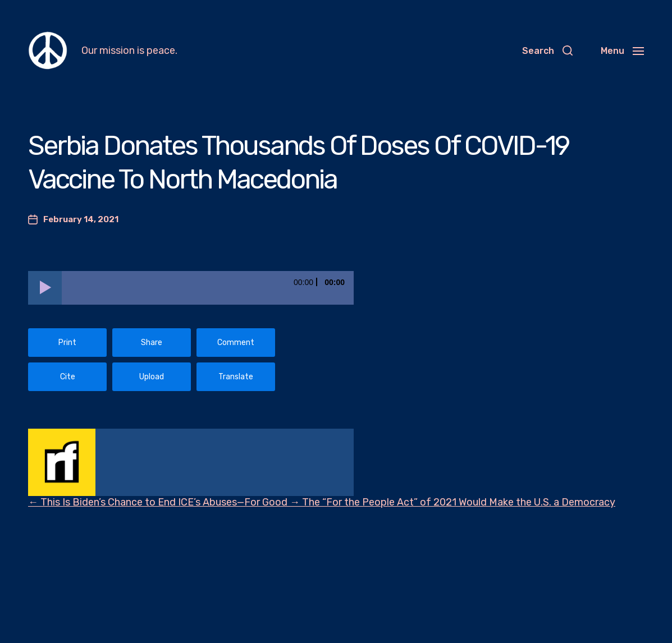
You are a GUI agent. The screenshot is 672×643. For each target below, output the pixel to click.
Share (152, 343)
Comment (236, 343)
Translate (236, 377)
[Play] (45, 288)
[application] (191, 288)
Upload (152, 377)
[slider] (208, 288)
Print (67, 343)
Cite (68, 377)
